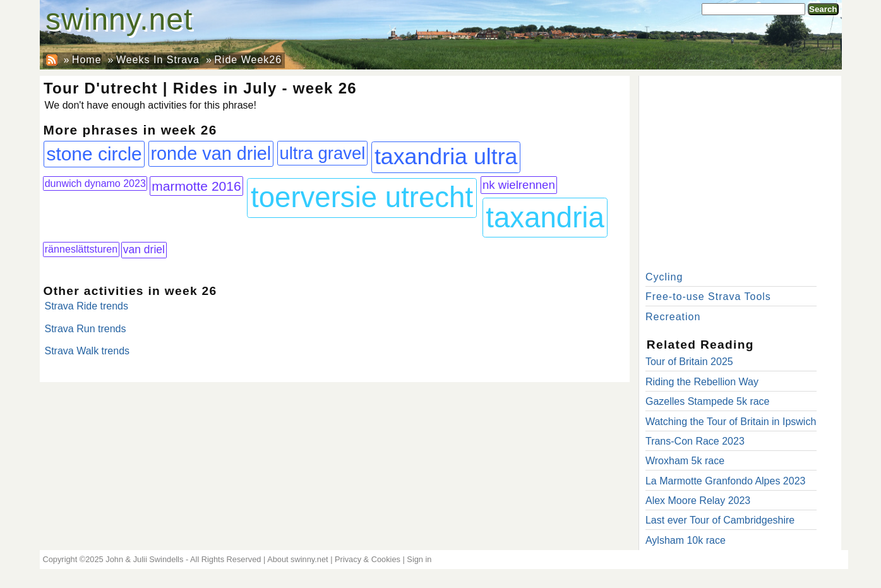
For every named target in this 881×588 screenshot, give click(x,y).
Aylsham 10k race (686, 540)
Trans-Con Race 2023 (695, 441)
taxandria (545, 218)
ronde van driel (211, 153)
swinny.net (119, 19)
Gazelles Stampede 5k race (708, 401)
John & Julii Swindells (144, 559)
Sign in (419, 559)
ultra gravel (322, 153)
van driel (144, 249)
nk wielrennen (519, 185)
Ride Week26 (248, 60)
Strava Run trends (86, 329)
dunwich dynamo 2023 (95, 183)
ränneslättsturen (81, 249)
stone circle (94, 154)
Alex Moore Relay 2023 (698, 501)
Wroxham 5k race (685, 461)
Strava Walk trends (87, 351)
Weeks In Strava (158, 60)
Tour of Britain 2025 (689, 362)
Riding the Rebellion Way (702, 382)
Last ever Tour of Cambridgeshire (720, 520)
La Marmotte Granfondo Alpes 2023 (726, 481)
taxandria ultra (446, 157)
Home (87, 60)
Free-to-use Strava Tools (708, 297)
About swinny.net (298, 559)
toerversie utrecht (362, 197)
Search (823, 9)
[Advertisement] (740, 171)
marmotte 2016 (196, 186)
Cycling (664, 277)
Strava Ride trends (87, 306)
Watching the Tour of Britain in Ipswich (731, 422)
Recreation (673, 317)
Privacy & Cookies (368, 559)
